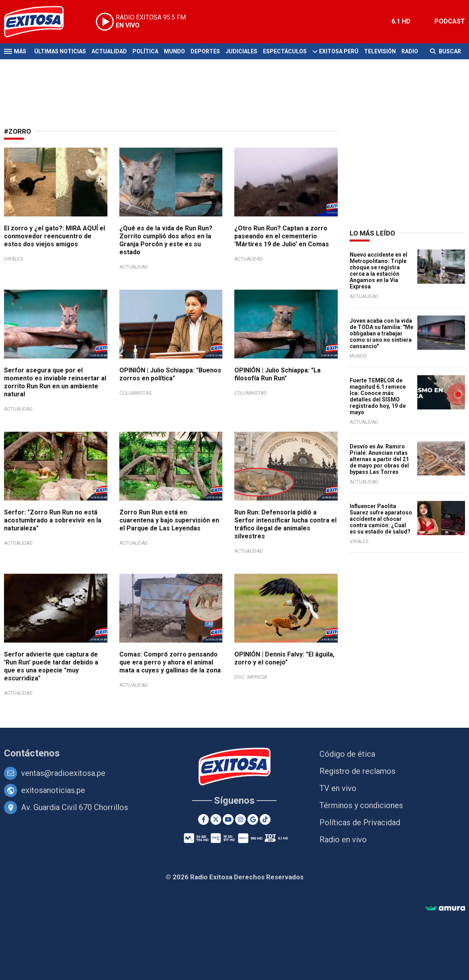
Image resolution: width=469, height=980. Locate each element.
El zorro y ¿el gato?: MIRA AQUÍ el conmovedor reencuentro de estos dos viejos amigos (54, 236)
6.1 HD (401, 21)
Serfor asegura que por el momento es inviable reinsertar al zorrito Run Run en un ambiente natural (55, 382)
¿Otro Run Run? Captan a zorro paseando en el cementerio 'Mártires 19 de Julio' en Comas (282, 236)
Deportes (205, 51)
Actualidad (109, 51)
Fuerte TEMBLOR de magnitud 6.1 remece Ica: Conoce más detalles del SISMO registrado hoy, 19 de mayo (378, 396)
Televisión (380, 51)
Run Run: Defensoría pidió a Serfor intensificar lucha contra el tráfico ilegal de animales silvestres (285, 524)
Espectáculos (285, 51)
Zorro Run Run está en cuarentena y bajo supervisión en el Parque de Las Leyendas (169, 520)
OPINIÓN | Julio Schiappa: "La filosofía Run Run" (277, 374)
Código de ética (347, 754)
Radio (410, 51)
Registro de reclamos (357, 771)
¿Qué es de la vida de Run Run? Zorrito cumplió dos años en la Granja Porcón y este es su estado (166, 240)
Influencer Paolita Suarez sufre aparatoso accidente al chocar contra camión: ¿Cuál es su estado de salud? (381, 519)
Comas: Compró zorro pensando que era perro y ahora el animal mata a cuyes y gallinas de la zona (170, 662)
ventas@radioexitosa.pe (63, 773)
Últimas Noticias (60, 51)
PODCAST (450, 21)
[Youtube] (228, 819)
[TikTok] (265, 819)
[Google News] (253, 819)
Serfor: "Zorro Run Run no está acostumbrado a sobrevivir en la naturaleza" (53, 520)
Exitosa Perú (339, 51)
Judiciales (241, 51)
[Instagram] (240, 819)
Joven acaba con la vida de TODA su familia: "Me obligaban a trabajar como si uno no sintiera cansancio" (381, 333)
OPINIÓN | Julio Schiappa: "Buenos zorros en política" (170, 374)
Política (145, 51)
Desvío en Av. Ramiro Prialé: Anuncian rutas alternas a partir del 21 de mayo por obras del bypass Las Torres (379, 459)
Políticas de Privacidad (360, 822)
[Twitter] (216, 819)
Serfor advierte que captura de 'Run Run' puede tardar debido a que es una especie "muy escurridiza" (51, 666)
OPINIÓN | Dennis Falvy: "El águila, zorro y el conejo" (284, 658)
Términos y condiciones (361, 805)
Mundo (174, 51)
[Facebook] (203, 819)
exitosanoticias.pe (53, 790)
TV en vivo (338, 788)
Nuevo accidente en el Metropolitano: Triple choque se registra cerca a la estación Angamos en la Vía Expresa (379, 271)
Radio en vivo (343, 840)
